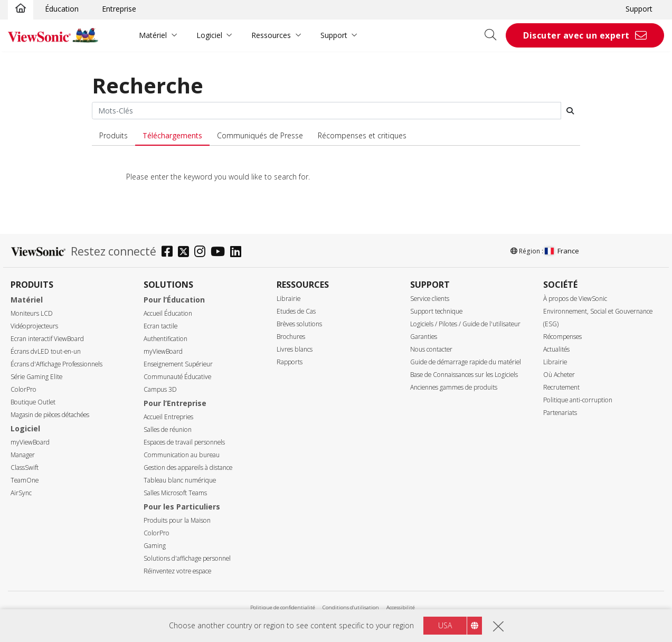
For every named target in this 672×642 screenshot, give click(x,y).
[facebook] (170, 253)
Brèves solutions (299, 324)
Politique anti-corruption (578, 400)
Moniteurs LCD (32, 313)
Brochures (291, 337)
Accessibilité (401, 607)
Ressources (271, 35)
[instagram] (202, 253)
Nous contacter (431, 349)
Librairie (288, 299)
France (562, 251)
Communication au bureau (182, 455)
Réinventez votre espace (177, 571)
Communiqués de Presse (260, 135)
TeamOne (25, 480)
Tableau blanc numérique (180, 480)
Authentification (165, 339)
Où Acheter (559, 375)
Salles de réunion (168, 429)
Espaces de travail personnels (184, 442)
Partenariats (560, 413)
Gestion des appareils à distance (188, 468)
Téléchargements (172, 135)
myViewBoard (30, 442)
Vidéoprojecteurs (34, 326)
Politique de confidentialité (283, 607)
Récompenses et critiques (362, 135)
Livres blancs (295, 349)
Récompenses (562, 337)
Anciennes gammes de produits (454, 387)
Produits (113, 135)
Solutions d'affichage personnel (187, 558)
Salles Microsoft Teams (175, 493)
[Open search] (494, 35)
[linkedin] (238, 253)
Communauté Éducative (177, 377)
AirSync (21, 493)
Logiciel (209, 35)
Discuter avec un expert (576, 35)
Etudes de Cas (296, 311)
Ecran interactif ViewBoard (47, 339)
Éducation (62, 9)
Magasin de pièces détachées (50, 415)
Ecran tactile (160, 326)
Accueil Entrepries (168, 417)
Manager (23, 455)
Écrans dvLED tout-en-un (46, 351)
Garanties (424, 337)
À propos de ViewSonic (575, 299)
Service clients (430, 299)
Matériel (153, 35)
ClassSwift (25, 468)
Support (639, 9)
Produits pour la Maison (177, 520)
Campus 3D (160, 389)
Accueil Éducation (168, 313)
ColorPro (23, 389)
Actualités (556, 349)
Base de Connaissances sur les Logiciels (464, 375)
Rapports (290, 362)
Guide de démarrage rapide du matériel (466, 362)
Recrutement (561, 387)
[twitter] (186, 253)
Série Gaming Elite (36, 377)
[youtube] (220, 253)
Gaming (155, 546)
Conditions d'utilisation (351, 607)
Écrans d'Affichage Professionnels (56, 364)
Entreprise (119, 9)
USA (445, 625)
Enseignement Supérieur (178, 364)
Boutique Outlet (33, 402)
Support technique (436, 311)
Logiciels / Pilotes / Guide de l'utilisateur (465, 324)
